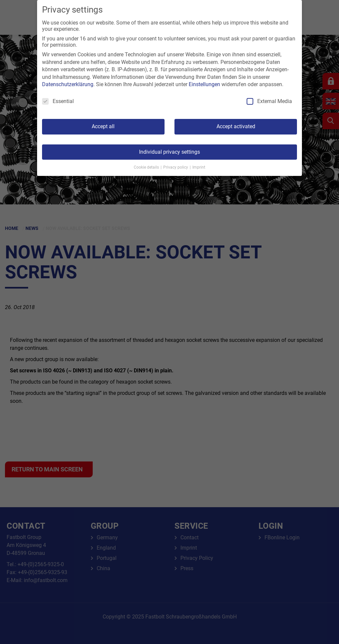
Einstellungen (204, 84)
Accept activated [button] (236, 126)
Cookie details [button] (147, 167)
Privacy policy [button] (176, 167)
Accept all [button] (103, 126)
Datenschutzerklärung (68, 84)
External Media (269, 101)
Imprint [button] (199, 167)
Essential (58, 101)
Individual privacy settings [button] (169, 152)
